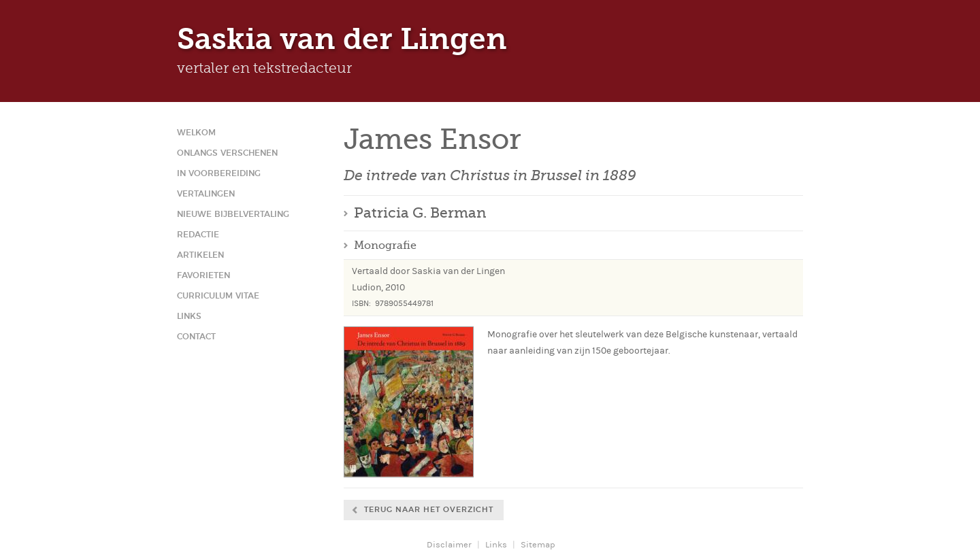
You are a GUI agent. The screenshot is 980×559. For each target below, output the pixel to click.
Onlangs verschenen (227, 153)
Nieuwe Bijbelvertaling (233, 214)
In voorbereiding (219, 173)
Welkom (196, 133)
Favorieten (203, 275)
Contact (196, 337)
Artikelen (200, 255)
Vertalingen (206, 194)
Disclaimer (449, 545)
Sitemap (538, 545)
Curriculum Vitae (218, 296)
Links (189, 316)
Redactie (198, 235)
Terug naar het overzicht (429, 510)
